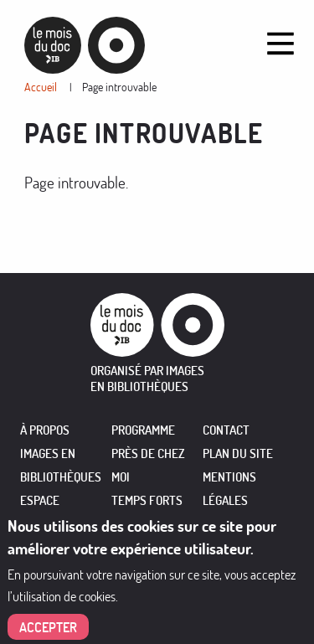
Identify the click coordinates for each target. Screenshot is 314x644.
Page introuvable (119, 87)
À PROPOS (45, 430)
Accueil (41, 87)
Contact (226, 430)
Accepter (48, 627)
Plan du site (238, 453)
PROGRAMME (143, 430)
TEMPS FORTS (147, 500)
